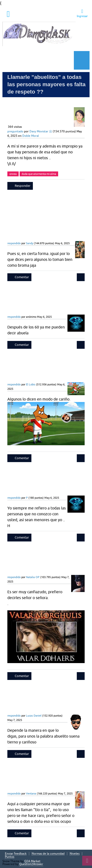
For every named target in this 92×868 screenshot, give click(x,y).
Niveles (75, 854)
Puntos (10, 857)
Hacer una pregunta (38, 60)
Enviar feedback (16, 854)
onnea (13, 174)
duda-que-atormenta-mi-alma (39, 174)
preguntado (15, 131)
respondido (14, 243)
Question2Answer (31, 864)
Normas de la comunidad (48, 854)
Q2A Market (32, 861)
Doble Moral (31, 136)
